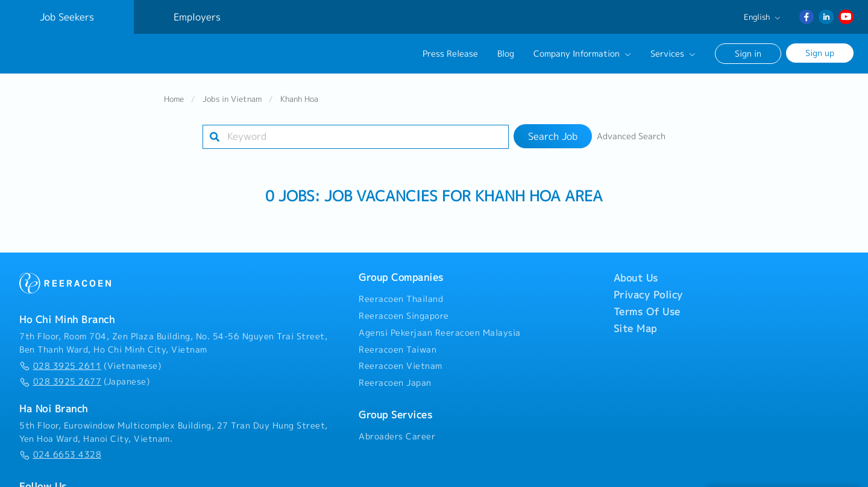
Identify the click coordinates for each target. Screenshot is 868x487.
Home (174, 95)
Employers (197, 17)
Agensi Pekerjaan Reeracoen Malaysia (440, 328)
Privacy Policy (648, 291)
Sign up (820, 53)
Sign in (748, 53)
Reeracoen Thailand (401, 295)
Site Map (635, 324)
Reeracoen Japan (395, 379)
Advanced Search (631, 132)
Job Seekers (67, 17)
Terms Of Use (647, 307)
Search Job (553, 132)
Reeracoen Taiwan (398, 345)
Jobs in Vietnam (232, 95)
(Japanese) (84, 377)
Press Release (450, 54)
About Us (636, 274)
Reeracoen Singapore (404, 312)
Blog (506, 54)
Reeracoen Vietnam (401, 362)
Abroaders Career (397, 432)
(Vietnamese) (90, 362)
